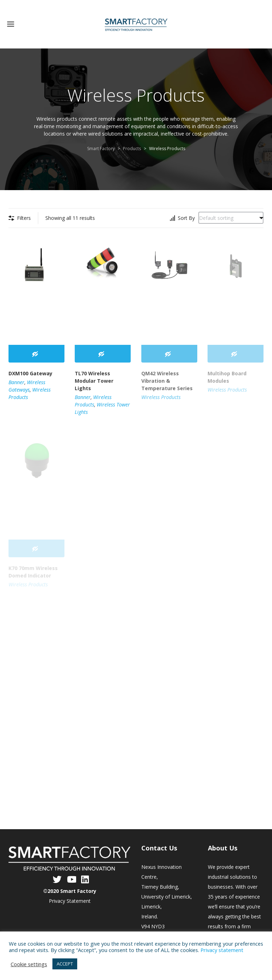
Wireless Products (161, 396)
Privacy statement (222, 950)
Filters (24, 217)
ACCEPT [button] (65, 964)
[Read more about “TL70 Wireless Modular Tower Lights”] (103, 353)
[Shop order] (231, 217)
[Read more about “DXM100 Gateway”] (36, 353)
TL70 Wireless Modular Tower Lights (94, 380)
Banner (16, 381)
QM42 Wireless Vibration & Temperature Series (167, 380)
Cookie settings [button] (29, 964)
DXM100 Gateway (30, 372)
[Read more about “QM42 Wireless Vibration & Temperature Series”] (169, 353)
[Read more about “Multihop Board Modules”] (236, 353)
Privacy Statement (70, 900)
